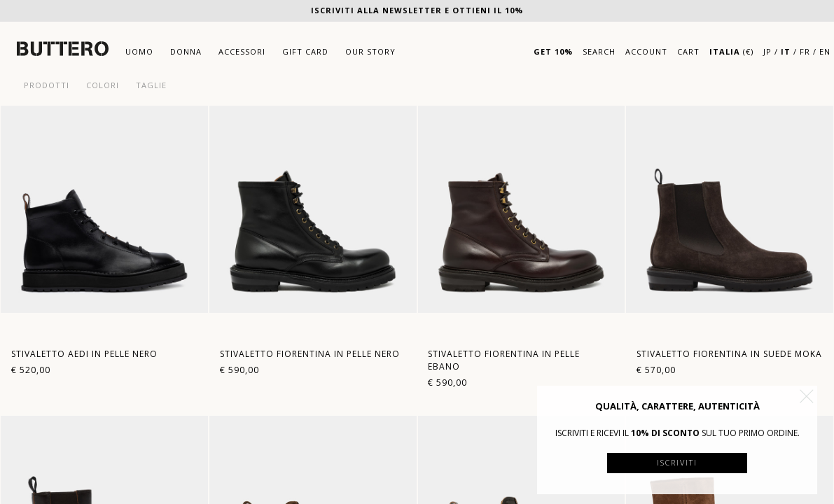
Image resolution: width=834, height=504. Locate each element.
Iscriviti (677, 462)
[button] (807, 396)
